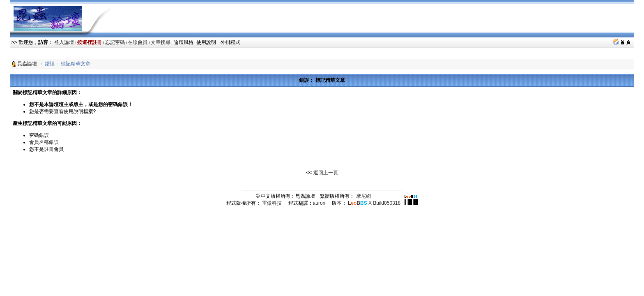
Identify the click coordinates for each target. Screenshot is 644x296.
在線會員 (138, 42)
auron (319, 203)
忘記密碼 (115, 42)
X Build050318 (374, 203)
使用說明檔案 (78, 111)
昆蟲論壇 (27, 64)
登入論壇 (64, 42)
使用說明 (207, 42)
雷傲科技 (272, 203)
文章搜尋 (161, 42)
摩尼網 (363, 196)
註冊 (49, 149)
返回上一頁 (326, 173)
